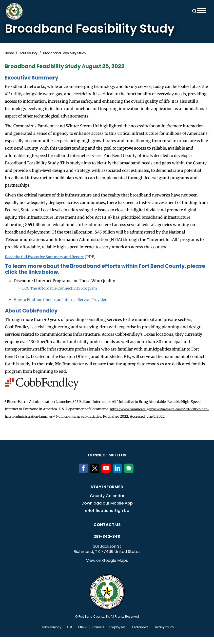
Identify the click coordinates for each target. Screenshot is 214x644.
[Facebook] (84, 478)
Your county (29, 53)
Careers (98, 634)
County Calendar (107, 503)
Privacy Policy (164, 634)
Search (194, 10)
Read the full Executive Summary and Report (48, 257)
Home (9, 53)
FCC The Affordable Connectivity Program (62, 288)
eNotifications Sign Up (107, 517)
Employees (117, 634)
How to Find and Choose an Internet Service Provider (64, 299)
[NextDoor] (130, 478)
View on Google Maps (107, 567)
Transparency (51, 634)
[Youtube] (107, 478)
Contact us (107, 532)
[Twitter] (96, 478)
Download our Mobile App (107, 510)
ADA (70, 634)
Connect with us (107, 462)
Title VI (82, 634)
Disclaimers (140, 634)
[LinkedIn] (118, 478)
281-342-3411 (107, 544)
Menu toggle (202, 10)
